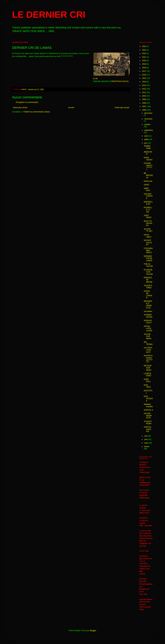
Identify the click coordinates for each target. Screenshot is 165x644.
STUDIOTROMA (148, 423)
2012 (144, 89)
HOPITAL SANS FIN (148, 429)
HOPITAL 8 (148, 410)
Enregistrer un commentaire (27, 102)
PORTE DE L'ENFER (148, 295)
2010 (144, 96)
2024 (144, 46)
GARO (146, 185)
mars (147, 443)
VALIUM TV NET (148, 230)
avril (146, 439)
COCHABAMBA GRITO (148, 251)
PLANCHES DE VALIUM (148, 272)
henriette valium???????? (148, 166)
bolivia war (148, 181)
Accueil (71, 108)
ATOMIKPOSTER (148, 316)
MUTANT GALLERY (148, 243)
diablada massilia (148, 405)
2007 (144, 107)
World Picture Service (120, 81)
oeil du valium (148, 236)
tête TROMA (148, 343)
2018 (144, 68)
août (146, 136)
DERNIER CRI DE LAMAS (148, 258)
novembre (148, 119)
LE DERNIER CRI (49, 15)
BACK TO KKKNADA (148, 223)
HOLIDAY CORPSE (148, 196)
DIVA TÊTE (147, 386)
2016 (144, 75)
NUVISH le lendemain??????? (148, 359)
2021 (144, 57)
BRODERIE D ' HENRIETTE (148, 304)
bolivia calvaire (148, 159)
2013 (144, 85)
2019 (144, 64)
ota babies (148, 311)
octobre (147, 124)
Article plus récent (20, 108)
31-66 (95, 79)
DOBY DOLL (147, 380)
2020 (144, 61)
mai (146, 436)
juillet (147, 139)
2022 (144, 53)
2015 (144, 78)
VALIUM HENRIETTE (148, 416)
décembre (148, 113)
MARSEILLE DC (148, 203)
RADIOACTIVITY (148, 322)
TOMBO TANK (147, 147)
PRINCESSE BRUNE (148, 280)
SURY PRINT (148, 216)
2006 (144, 110)
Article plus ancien (122, 108)
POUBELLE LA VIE (148, 210)
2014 (144, 82)
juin (146, 143)
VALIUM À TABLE (148, 287)
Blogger (93, 631)
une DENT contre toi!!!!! (148, 350)
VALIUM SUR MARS (148, 336)
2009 (144, 99)
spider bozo (147, 189)
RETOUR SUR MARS (148, 368)
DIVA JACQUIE (148, 399)
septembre (149, 130)
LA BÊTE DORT (148, 375)
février (147, 447)
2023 (144, 50)
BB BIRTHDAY (148, 175)
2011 (144, 92)
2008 (144, 103)
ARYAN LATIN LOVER (148, 328)
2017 (144, 71)
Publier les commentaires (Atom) (37, 112)
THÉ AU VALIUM (148, 265)
